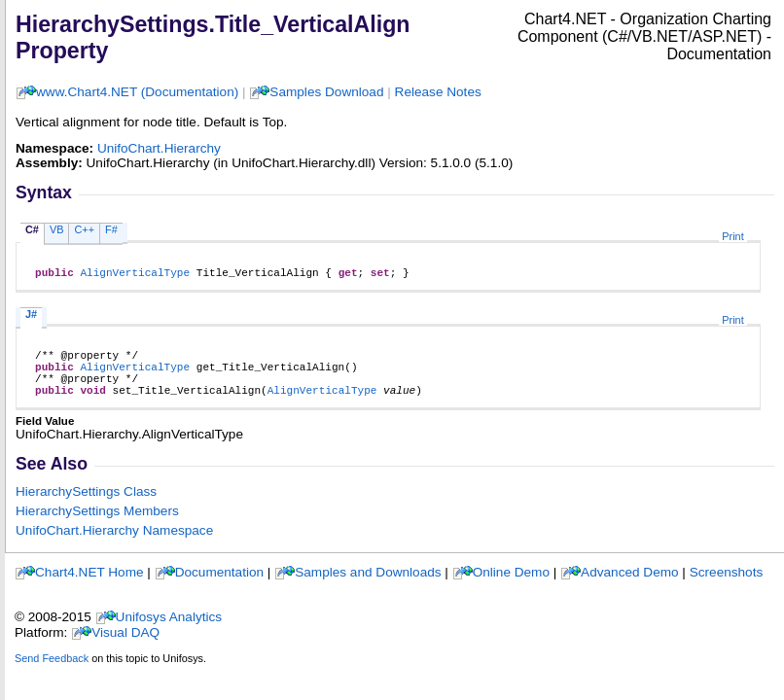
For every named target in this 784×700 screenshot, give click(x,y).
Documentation (219, 587)
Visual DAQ (125, 647)
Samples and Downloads (368, 587)
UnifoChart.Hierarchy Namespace (114, 545)
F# (111, 229)
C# (32, 229)
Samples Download (326, 92)
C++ (84, 229)
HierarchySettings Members (97, 525)
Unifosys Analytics (169, 631)
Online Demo (511, 587)
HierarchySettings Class (86, 506)
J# (31, 317)
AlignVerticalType (135, 275)
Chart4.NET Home (89, 587)
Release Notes (438, 92)
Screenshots (727, 587)
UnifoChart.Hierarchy (159, 148)
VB (57, 229)
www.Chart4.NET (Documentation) (137, 92)
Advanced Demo (630, 587)
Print (732, 236)
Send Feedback (52, 673)
